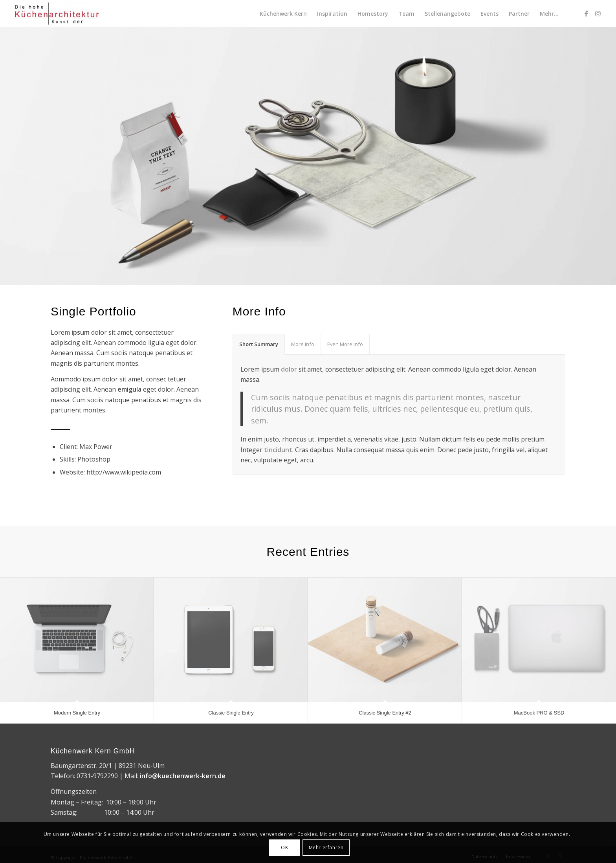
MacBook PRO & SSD (539, 713)
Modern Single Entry (77, 713)
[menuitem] (283, 14)
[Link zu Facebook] (586, 13)
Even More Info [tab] (345, 344)
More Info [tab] (303, 344)
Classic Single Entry (231, 713)
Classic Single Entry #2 (385, 713)
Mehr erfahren (326, 847)
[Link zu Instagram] (598, 13)
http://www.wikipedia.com (124, 472)
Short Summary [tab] (259, 344)
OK (284, 847)
